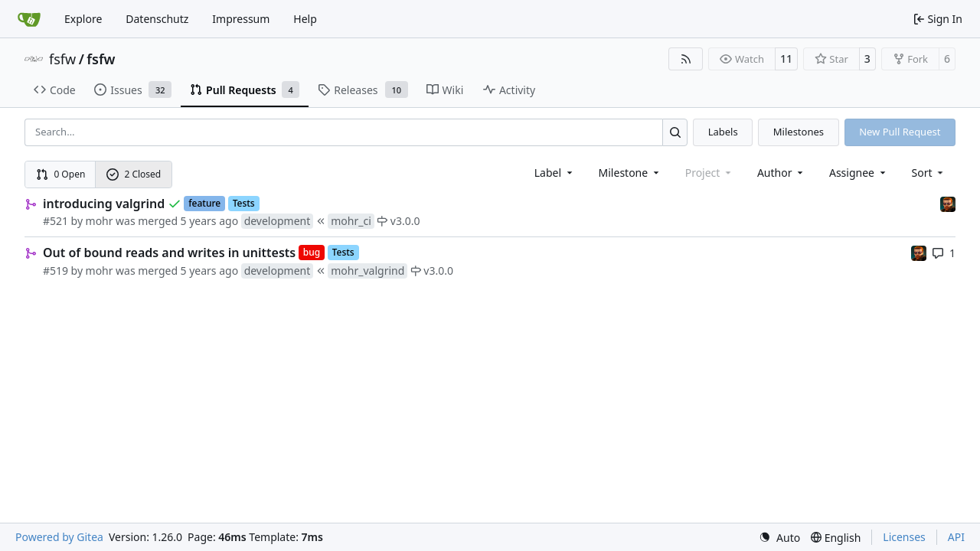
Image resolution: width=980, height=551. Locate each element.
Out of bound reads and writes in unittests (169, 253)
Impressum (241, 19)
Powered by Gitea (59, 537)
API (956, 537)
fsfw (62, 59)
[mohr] (948, 203)
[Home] (29, 19)
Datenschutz (157, 19)
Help (305, 19)
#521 (56, 221)
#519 (56, 271)
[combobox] (555, 173)
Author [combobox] (781, 173)
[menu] (929, 173)
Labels (723, 132)
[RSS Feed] (686, 59)
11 (786, 59)
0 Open (61, 174)
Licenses (904, 537)
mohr (100, 221)
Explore (83, 19)
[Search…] (675, 132)
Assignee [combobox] (859, 173)
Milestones (799, 132)
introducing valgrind (104, 204)
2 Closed (134, 174)
